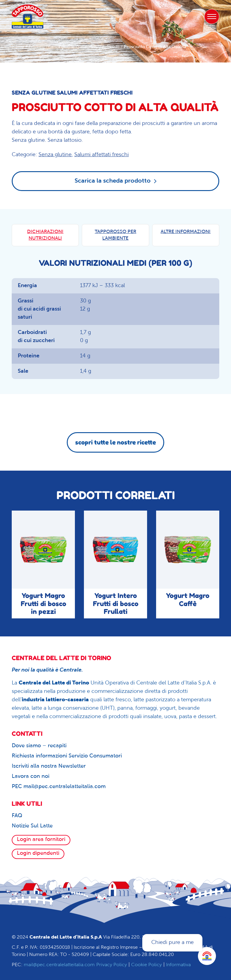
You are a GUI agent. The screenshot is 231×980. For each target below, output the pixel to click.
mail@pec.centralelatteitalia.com (59, 965)
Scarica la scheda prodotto (116, 181)
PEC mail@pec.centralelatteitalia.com (59, 787)
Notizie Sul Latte (32, 826)
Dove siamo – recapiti (39, 746)
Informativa (178, 965)
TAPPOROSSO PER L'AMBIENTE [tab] (115, 235)
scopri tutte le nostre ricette (115, 442)
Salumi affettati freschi (98, 47)
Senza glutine (62, 47)
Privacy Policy (112, 965)
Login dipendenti (38, 853)
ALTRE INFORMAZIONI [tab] (186, 232)
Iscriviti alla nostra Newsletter (49, 766)
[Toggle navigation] (212, 17)
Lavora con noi (31, 777)
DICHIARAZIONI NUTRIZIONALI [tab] (45, 235)
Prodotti (36, 47)
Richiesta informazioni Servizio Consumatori (67, 756)
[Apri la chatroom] (207, 956)
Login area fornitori (41, 840)
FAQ (17, 816)
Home (18, 47)
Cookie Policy (146, 965)
